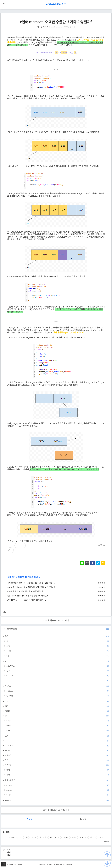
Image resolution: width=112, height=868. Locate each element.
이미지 (58, 795)
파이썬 (74, 837)
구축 (57, 741)
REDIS (57, 751)
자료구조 (58, 691)
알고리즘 (58, 696)
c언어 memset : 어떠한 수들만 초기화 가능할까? (56, 22)
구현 (57, 760)
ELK (57, 701)
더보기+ (106, 842)
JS (58, 681)
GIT (57, 706)
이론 (58, 731)
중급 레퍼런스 (57, 780)
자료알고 (57, 686)
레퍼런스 (12, 577)
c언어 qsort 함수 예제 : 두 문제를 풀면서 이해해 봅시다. (29, 596)
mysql (13, 837)
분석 (58, 775)
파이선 (58, 651)
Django (34, 837)
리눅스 (58, 721)
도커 (57, 736)
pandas (58, 785)
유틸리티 (57, 800)
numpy (58, 790)
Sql (58, 656)
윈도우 (58, 726)
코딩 (57, 636)
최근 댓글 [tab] (83, 819)
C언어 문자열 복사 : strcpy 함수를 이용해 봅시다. (26, 600)
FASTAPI (58, 676)
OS (57, 716)
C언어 (57, 837)
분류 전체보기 (58, 629)
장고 (58, 671)
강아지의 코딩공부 (56, 4)
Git (20, 837)
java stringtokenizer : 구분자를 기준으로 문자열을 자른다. (31, 583)
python (66, 837)
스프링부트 (58, 666)
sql (51, 837)
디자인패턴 (57, 746)
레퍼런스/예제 (43, 27)
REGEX (57, 711)
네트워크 (57, 755)
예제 (20, 577)
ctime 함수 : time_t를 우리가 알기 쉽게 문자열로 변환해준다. (31, 587)
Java (58, 646)
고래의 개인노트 (54, 864)
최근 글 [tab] (30, 819)
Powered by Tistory (15, 864)
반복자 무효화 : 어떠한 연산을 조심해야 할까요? (26, 592)
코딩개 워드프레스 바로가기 (56, 621)
